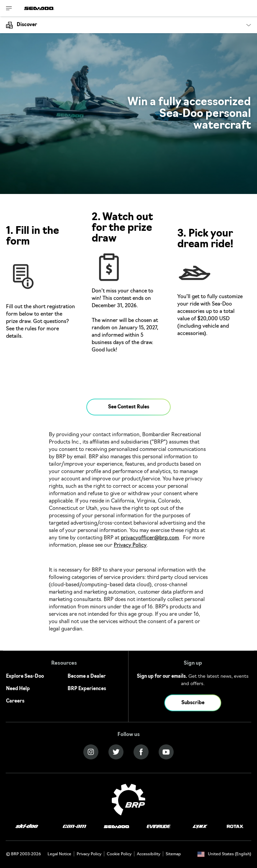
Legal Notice (59, 854)
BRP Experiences (87, 689)
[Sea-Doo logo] (39, 8)
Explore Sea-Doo (25, 677)
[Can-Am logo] (74, 827)
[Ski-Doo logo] (27, 827)
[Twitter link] (116, 752)
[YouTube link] (166, 752)
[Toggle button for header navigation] (9, 8)
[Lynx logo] (200, 827)
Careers (15, 701)
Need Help (18, 689)
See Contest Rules (129, 407)
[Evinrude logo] (159, 827)
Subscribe (193, 703)
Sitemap (173, 854)
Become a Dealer (87, 677)
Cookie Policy (119, 854)
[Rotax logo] (235, 827)
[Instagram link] (91, 752)
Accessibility (149, 854)
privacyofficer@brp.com (150, 538)
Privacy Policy (130, 546)
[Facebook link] (141, 752)
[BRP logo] (128, 800)
